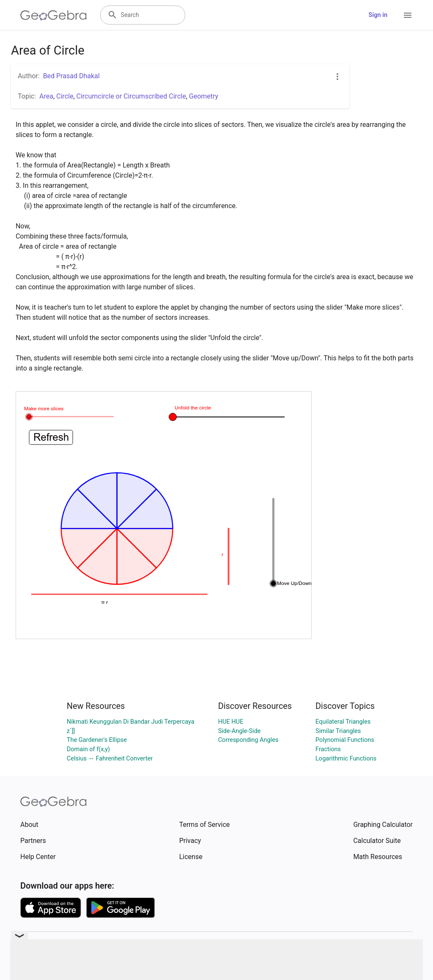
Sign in (378, 15)
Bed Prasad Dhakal (71, 76)
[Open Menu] (408, 15)
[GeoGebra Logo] (53, 15)
